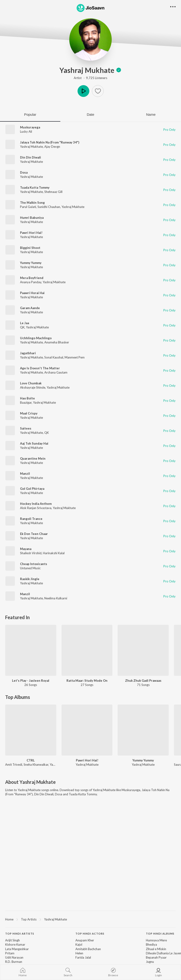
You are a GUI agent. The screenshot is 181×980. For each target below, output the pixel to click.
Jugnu (150, 962)
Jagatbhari (28, 353)
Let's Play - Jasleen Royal (31, 681)
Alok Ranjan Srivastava (36, 508)
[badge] (119, 70)
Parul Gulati (28, 207)
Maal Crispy (29, 413)
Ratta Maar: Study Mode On (87, 681)
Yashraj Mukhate (90, 70)
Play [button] (83, 91)
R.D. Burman (14, 962)
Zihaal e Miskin (156, 949)
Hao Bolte (27, 398)
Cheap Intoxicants (34, 564)
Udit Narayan (14, 957)
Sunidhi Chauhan (49, 207)
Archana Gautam (56, 372)
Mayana (26, 549)
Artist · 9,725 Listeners (90, 78)
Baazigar (26, 402)
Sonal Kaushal (54, 357)
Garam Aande (30, 308)
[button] (173, 7)
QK (22, 327)
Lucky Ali (26, 131)
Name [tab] (151, 114)
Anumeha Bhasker (57, 342)
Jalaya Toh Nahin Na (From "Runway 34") (50, 142)
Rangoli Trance (31, 519)
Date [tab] (90, 114)
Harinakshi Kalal (54, 553)
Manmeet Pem (75, 357)
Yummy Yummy (31, 263)
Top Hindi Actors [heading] (90, 934)
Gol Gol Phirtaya (32, 489)
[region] (90, 919)
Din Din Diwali (31, 157)
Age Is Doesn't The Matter (40, 368)
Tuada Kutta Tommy (35, 187)
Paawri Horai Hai (32, 293)
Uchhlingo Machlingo (36, 338)
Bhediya (151, 944)
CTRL (31, 760)
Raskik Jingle (30, 579)
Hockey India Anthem (36, 504)
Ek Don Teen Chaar (34, 534)
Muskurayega (30, 127)
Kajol (79, 944)
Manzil (25, 474)
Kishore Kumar (15, 944)
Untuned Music (30, 568)
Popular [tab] (30, 114)
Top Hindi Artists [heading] (20, 934)
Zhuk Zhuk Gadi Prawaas (143, 681)
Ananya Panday (31, 282)
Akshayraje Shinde (33, 387)
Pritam (10, 953)
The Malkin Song (32, 203)
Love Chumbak (31, 383)
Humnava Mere (156, 940)
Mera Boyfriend (32, 278)
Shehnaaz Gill (53, 192)
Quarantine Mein (33, 458)
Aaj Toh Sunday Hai (34, 443)
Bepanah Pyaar (156, 957)
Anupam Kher (85, 940)
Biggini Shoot (30, 248)
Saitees (26, 428)
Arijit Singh (12, 940)
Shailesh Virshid (31, 553)
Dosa (24, 172)
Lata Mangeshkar (17, 949)
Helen (79, 953)
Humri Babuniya (32, 218)
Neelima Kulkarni (56, 598)
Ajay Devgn (52, 147)
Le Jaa (25, 323)
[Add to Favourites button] (98, 91)
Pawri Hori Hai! (31, 233)
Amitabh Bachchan (88, 949)
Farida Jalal (83, 957)
